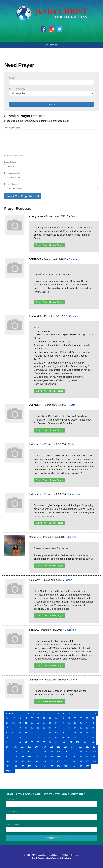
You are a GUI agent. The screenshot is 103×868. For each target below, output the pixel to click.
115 (80, 747)
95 (32, 742)
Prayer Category (11, 162)
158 (15, 766)
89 (87, 737)
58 (81, 728)
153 (73, 761)
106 (15, 747)
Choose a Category (17, 89)
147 (30, 761)
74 (87, 732)
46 (7, 728)
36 (38, 723)
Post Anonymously (12, 173)
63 (20, 732)
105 (8, 747)
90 (93, 737)
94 (26, 742)
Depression (71, 630)
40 (63, 723)
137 (51, 757)
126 (66, 752)
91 (7, 742)
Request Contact (11, 184)
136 (44, 757)
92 (13, 742)
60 (93, 728)
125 (59, 752)
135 (37, 757)
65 (32, 732)
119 (15, 752)
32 (13, 723)
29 (87, 718)
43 (81, 723)
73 (81, 732)
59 (87, 728)
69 (56, 732)
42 (75, 723)
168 (87, 766)
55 (63, 728)
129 (87, 752)
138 (59, 757)
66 (38, 732)
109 (37, 747)
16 (7, 718)
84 (56, 737)
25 (63, 718)
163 (51, 766)
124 (51, 752)
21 (38, 718)
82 (44, 737)
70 (63, 732)
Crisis (71, 444)
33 (20, 723)
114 (73, 747)
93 (20, 742)
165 (66, 766)
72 (75, 732)
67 (44, 732)
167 (80, 766)
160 (30, 766)
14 (89, 713)
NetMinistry (67, 858)
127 (73, 752)
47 (13, 728)
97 (44, 742)
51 (38, 728)
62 (13, 732)
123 (44, 752)
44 (87, 723)
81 (38, 737)
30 (93, 718)
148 (37, 761)
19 (26, 718)
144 (8, 761)
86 (69, 737)
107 (22, 747)
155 (87, 761)
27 (75, 718)
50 (32, 728)
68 (50, 732)
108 (30, 747)
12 (76, 713)
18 (20, 718)
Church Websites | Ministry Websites (46, 858)
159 (22, 766)
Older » (9, 771)
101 (70, 742)
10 (64, 713)
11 (70, 713)
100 (63, 742)
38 (50, 723)
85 (63, 737)
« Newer (10, 713)
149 (44, 761)
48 (20, 728)
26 (69, 718)
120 (22, 752)
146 (22, 761)
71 (69, 732)
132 (15, 757)
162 (44, 766)
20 (32, 718)
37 (44, 723)
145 (15, 761)
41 (69, 723)
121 (30, 752)
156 (95, 761)
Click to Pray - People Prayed (49, 245)
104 (92, 742)
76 (7, 737)
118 (8, 752)
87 (75, 737)
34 (26, 723)
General (73, 259)
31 (7, 723)
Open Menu (51, 45)
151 (59, 761)
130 (95, 752)
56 (69, 728)
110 (44, 747)
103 (85, 742)
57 (75, 728)
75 (93, 732)
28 (81, 718)
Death (74, 216)
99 (56, 742)
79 (26, 737)
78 (20, 737)
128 (80, 752)
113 (66, 747)
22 (44, 718)
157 (8, 766)
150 (51, 761)
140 (73, 757)
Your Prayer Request (13, 128)
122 (37, 752)
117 (95, 747)
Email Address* (13, 824)
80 (32, 737)
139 (66, 757)
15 (95, 713)
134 (30, 757)
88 (81, 737)
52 (44, 728)
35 (32, 723)
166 (73, 766)
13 (82, 713)
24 (56, 718)
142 (87, 757)
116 (87, 747)
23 (50, 718)
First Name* (12, 799)
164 (59, 766)
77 (13, 737)
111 (51, 747)
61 (7, 732)
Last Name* (12, 812)
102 (78, 742)
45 (93, 723)
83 (50, 737)
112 (59, 747)
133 (22, 757)
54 (56, 728)
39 (56, 723)
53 (50, 728)
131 (8, 757)
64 (26, 732)
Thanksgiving (75, 494)
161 (37, 766)
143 (95, 757)
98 (50, 742)
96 (38, 742)
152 (66, 761)
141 (80, 757)
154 (80, 761)
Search (12, 78)
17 (13, 718)
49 (26, 728)
